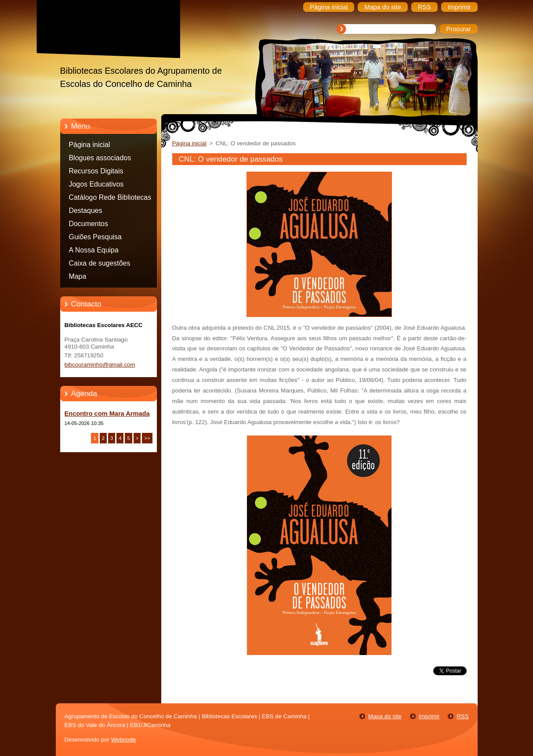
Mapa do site (385, 716)
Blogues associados (100, 158)
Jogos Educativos (96, 184)
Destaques (86, 211)
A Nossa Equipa (94, 250)
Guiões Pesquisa (95, 237)
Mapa (78, 276)
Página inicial (90, 145)
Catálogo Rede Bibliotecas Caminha (110, 199)
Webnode (124, 740)
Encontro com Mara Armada (107, 414)
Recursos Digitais (96, 171)
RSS (462, 716)
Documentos (89, 224)
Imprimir (429, 716)
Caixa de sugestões (100, 263)
